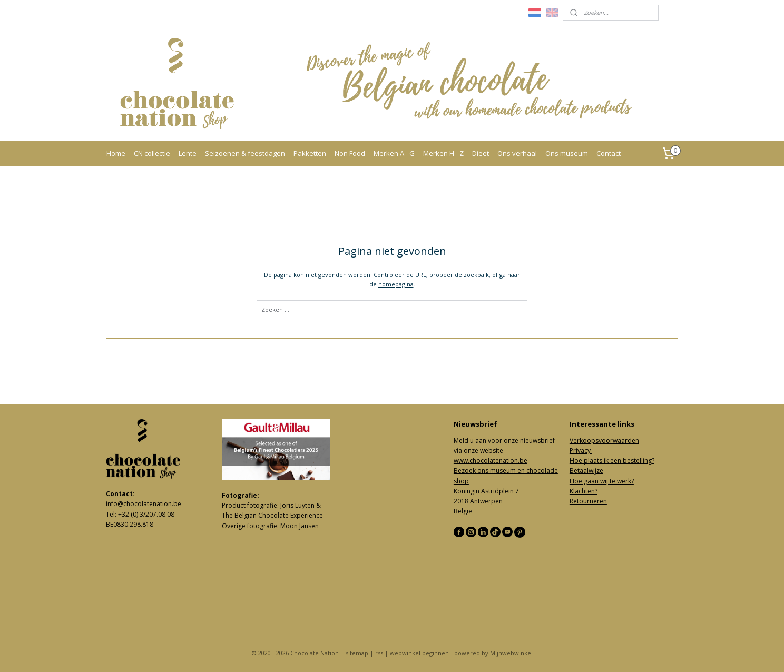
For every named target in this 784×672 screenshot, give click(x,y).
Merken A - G (394, 153)
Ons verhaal (517, 153)
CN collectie (152, 153)
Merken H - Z (443, 153)
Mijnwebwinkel (511, 653)
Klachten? (584, 491)
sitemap (357, 653)
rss (379, 653)
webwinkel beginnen (419, 653)
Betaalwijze (586, 471)
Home (116, 153)
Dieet (481, 153)
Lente (188, 153)
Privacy (581, 451)
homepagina (396, 284)
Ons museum (567, 153)
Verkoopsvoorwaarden (604, 441)
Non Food (350, 153)
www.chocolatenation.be (491, 461)
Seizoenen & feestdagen (245, 153)
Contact (609, 153)
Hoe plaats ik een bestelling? (612, 461)
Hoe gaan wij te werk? (602, 481)
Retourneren (588, 501)
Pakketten (310, 153)
